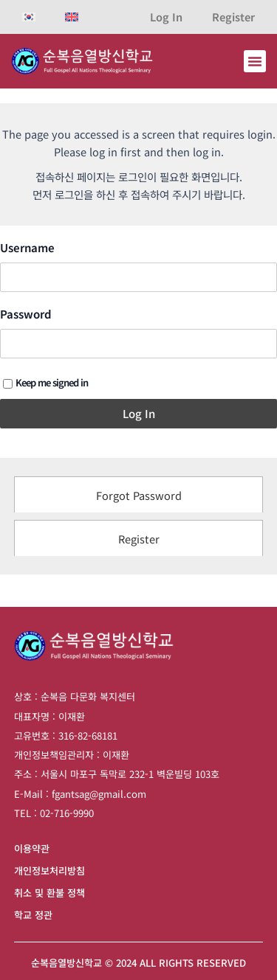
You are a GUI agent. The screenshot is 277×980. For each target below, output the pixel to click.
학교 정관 (33, 915)
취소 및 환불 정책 (49, 893)
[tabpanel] (138, 339)
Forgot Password (139, 495)
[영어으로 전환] (72, 17)
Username (27, 248)
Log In (166, 17)
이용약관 (32, 848)
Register (233, 17)
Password (26, 314)
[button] (255, 61)
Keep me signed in (45, 382)
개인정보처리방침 (49, 870)
